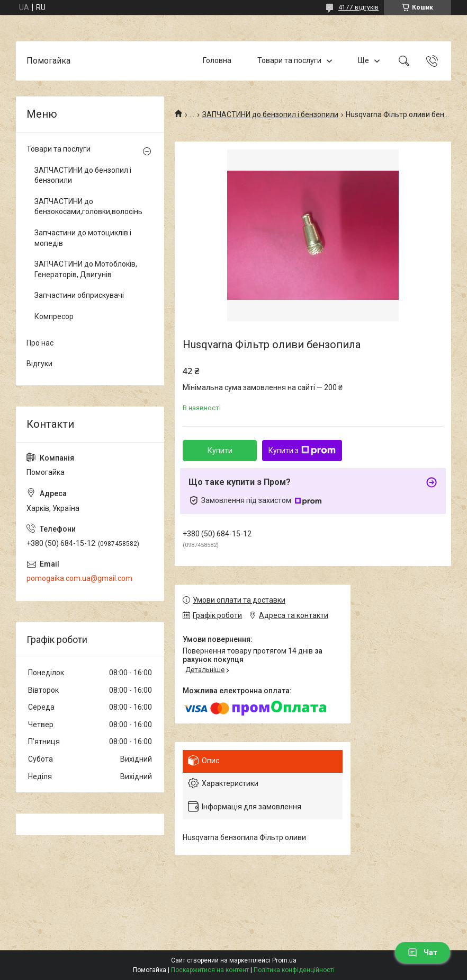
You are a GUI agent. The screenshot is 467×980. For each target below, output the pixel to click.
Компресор (54, 316)
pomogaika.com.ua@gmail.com (79, 578)
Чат (423, 952)
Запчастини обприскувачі (79, 295)
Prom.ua (284, 960)
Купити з (302, 451)
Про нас (40, 343)
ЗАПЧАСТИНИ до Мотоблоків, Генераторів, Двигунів (86, 269)
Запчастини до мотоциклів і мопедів (83, 238)
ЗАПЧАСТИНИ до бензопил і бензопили (270, 114)
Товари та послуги (289, 60)
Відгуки (39, 364)
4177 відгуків (358, 7)
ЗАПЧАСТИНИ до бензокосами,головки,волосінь (87, 207)
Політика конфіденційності (294, 970)
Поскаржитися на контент (210, 970)
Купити (220, 451)
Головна (217, 60)
